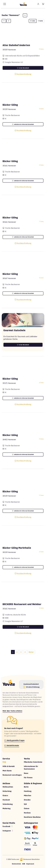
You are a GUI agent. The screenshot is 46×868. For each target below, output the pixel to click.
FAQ (4, 762)
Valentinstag (8, 804)
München (28, 795)
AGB (24, 864)
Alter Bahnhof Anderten (16, 45)
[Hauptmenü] (5, 4)
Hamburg (28, 791)
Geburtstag (7, 791)
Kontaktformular (12, 745)
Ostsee (27, 808)
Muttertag (7, 808)
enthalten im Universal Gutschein (23, 124)
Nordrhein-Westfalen (32, 817)
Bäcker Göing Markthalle (17, 548)
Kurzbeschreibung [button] (23, 74)
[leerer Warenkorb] (43, 4)
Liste (33, 21)
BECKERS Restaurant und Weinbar (22, 604)
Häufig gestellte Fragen (14, 740)
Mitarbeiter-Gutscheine (33, 762)
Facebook (8, 826)
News (26, 773)
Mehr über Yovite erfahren (12, 711)
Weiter (31, 652)
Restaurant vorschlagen (12, 775)
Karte (40, 21)
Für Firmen (28, 777)
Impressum (30, 864)
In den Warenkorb (23, 345)
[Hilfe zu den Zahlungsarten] (34, 838)
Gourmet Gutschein (14, 330)
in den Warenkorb (23, 68)
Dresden (27, 800)
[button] (23, 35)
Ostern (5, 795)
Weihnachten (8, 787)
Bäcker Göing (10, 105)
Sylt (25, 804)
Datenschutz (16, 864)
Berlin (26, 787)
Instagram (8, 831)
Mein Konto (7, 771)
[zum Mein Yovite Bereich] (38, 4)
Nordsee (27, 813)
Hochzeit (6, 800)
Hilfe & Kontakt (9, 766)
